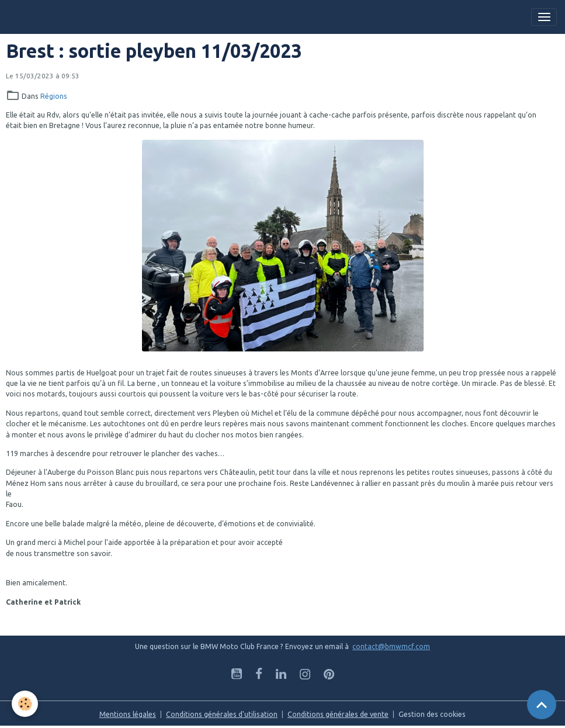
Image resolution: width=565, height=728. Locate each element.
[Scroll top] (542, 705)
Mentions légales (128, 714)
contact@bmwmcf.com (391, 646)
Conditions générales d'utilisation (222, 714)
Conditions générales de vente (338, 714)
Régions (54, 96)
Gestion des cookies (432, 714)
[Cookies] (25, 704)
